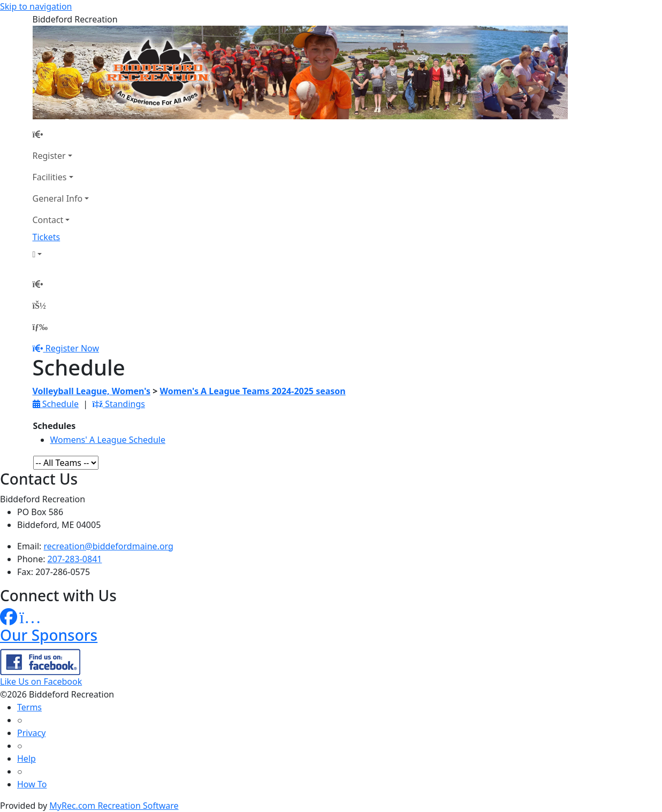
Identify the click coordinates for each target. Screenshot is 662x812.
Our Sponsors (49, 635)
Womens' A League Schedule (108, 440)
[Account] (61, 254)
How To (32, 784)
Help (26, 759)
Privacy (31, 733)
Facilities (50, 177)
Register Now (72, 348)
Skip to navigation (36, 6)
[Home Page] (61, 134)
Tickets (47, 237)
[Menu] (40, 327)
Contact (48, 220)
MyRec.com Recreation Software (114, 806)
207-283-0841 (75, 559)
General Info (58, 198)
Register (49, 156)
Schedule (56, 404)
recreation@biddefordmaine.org (109, 546)
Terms (29, 707)
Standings (119, 404)
